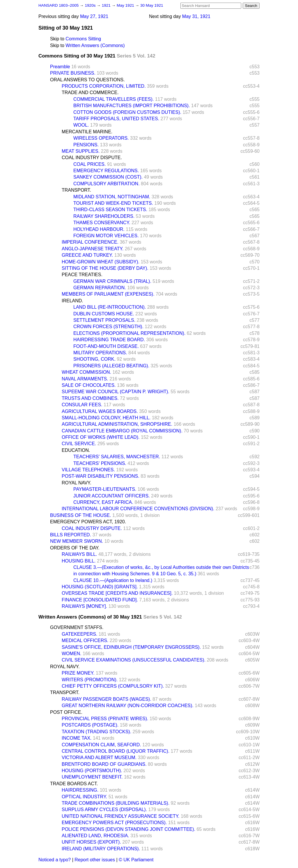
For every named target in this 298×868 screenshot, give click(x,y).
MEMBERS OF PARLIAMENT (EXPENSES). (108, 294)
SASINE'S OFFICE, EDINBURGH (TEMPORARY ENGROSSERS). (131, 647)
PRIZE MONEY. (78, 673)
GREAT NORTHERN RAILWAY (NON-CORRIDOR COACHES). (128, 706)
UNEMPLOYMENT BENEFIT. (92, 777)
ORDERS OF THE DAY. (75, 548)
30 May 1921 (152, 5)
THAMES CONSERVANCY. (102, 223)
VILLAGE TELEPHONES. (88, 470)
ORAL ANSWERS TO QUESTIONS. (87, 80)
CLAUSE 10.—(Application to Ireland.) (113, 580)
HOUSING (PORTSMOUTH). (92, 771)
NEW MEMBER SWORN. (77, 541)
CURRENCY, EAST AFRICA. (103, 502)
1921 (107, 5)
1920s (91, 5)
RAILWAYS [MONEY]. (84, 606)
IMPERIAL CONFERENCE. (90, 242)
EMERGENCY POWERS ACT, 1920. (88, 522)
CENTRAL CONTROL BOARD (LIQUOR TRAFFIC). (116, 751)
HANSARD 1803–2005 (58, 5)
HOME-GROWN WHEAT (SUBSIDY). (101, 262)
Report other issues (95, 860)
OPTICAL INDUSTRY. (84, 797)
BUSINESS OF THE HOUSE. (81, 515)
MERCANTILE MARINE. (87, 132)
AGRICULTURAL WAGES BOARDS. (100, 411)
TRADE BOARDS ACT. (74, 784)
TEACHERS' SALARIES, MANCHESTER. (117, 457)
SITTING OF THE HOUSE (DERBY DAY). (105, 268)
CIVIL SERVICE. (79, 444)
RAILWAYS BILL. (79, 554)
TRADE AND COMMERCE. (90, 92)
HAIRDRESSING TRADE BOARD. (109, 340)
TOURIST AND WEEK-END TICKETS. (113, 203)
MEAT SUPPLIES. (81, 151)
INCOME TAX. (77, 738)
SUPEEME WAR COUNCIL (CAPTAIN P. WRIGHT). (116, 392)
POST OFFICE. (66, 712)
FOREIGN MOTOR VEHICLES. (106, 236)
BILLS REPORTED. (71, 535)
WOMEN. (72, 654)
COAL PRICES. (89, 164)
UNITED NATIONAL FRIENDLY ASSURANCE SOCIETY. (121, 816)
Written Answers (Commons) (95, 45)
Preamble (60, 67)
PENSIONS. (86, 145)
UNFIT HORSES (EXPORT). (91, 842)
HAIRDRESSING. (80, 790)
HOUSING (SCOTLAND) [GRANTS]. (100, 587)
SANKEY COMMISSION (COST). (108, 177)
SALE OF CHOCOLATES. (89, 385)
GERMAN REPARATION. (100, 288)
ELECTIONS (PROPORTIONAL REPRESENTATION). (129, 333)
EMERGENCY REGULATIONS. (106, 171)
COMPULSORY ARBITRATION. (107, 184)
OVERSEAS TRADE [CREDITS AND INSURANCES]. (117, 593)
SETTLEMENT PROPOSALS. (104, 320)
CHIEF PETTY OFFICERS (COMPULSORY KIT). (113, 686)
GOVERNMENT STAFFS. (77, 627)
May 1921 (126, 5)
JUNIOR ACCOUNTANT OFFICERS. (112, 496)
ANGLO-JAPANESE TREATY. (93, 249)
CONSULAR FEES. (82, 405)
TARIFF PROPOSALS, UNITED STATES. (116, 119)
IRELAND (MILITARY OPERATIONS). (101, 849)
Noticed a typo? (55, 860)
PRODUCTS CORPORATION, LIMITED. (104, 86)
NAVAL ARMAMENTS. (85, 379)
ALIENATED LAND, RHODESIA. (95, 836)
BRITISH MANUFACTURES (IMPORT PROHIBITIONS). (132, 106)
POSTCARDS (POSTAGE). (90, 725)
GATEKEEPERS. (79, 634)
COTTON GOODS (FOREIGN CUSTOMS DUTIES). (127, 112)
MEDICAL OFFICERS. (85, 640)
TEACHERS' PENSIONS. (100, 463)
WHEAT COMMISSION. (86, 372)
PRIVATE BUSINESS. (73, 73)
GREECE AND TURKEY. (87, 255)
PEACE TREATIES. (82, 275)
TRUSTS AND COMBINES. (90, 398)
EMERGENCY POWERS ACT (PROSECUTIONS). (114, 823)
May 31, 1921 (196, 16)
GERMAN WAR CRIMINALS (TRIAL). (112, 281)
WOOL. (81, 125)
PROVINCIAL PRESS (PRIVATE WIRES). (105, 719)
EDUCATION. (76, 450)
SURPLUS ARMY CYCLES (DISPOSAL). (104, 809)
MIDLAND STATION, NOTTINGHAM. (112, 197)
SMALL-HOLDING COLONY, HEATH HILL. (106, 418)
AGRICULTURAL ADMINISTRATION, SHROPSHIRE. (117, 424)
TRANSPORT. (76, 190)
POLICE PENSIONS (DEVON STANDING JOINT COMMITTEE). (128, 829)
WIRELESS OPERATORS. (101, 138)
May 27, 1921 (94, 16)
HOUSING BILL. (79, 561)
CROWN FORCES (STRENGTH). (108, 327)
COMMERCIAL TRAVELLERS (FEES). (113, 99)
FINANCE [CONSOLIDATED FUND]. (100, 600)
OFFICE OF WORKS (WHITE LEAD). (101, 437)
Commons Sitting (83, 39)
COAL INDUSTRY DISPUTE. (92, 158)
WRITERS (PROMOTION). (90, 680)
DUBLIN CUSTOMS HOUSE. (104, 314)
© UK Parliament (136, 860)
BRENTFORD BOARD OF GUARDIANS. (104, 764)
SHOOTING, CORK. (94, 359)
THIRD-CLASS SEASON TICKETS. (110, 210)
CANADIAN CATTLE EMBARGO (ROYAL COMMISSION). (122, 431)
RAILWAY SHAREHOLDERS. (104, 216)
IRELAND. (72, 301)
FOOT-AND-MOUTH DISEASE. (106, 346)
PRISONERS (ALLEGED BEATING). (111, 366)
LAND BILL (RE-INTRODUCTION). (110, 307)
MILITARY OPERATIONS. (100, 353)
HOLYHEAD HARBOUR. (99, 229)
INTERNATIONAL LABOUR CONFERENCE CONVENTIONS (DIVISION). (138, 509)
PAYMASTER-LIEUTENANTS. (105, 489)
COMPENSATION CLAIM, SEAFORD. (101, 745)
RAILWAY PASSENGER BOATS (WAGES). (107, 699)
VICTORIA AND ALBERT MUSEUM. (99, 758)
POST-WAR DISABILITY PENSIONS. (101, 476)
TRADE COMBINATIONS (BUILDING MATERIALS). (116, 803)
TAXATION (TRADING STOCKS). (96, 732)
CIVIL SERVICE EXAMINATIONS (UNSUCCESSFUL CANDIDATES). (134, 660)
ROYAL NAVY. (77, 483)
